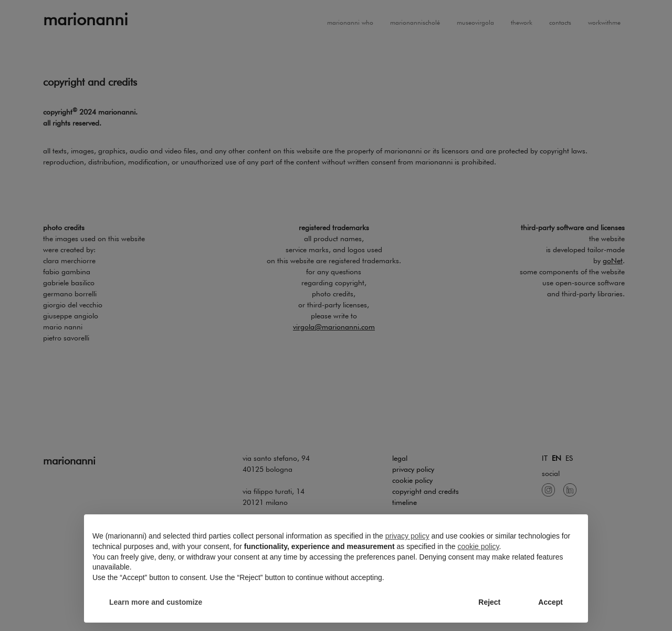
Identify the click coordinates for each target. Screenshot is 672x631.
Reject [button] (489, 602)
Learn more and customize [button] (156, 602)
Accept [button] (550, 602)
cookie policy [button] (478, 546)
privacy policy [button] (407, 536)
